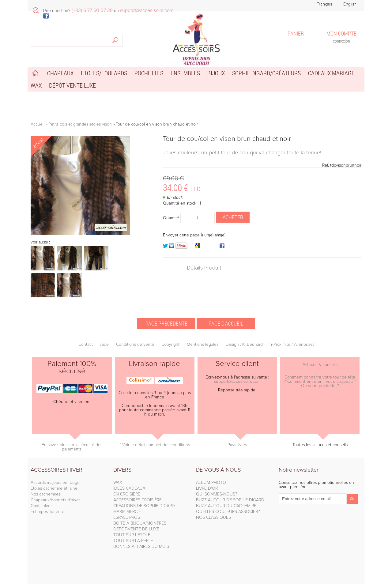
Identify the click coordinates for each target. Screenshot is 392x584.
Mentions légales (203, 345)
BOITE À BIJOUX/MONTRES (140, 523)
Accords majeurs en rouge (55, 483)
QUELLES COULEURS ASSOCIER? (228, 512)
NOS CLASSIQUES (213, 518)
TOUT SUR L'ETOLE (132, 535)
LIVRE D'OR (207, 488)
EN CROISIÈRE (127, 494)
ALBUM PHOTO (211, 483)
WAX (118, 483)
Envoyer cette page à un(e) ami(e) (194, 235)
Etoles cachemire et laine (54, 488)
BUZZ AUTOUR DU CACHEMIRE (226, 506)
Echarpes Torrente (47, 512)
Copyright (170, 345)
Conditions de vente (135, 345)
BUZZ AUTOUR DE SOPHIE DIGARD (230, 500)
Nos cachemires (45, 494)
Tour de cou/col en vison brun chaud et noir (227, 139)
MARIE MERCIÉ (127, 512)
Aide (104, 345)
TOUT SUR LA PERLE (133, 541)
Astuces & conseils (320, 365)
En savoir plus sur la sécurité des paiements (72, 447)
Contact (86, 345)
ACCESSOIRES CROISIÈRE (138, 500)
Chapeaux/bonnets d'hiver (55, 500)
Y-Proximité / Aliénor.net (292, 345)
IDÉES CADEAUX (129, 488)
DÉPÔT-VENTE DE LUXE (136, 529)
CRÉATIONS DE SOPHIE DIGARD (144, 506)
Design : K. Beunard (244, 345)
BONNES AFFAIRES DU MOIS (141, 547)
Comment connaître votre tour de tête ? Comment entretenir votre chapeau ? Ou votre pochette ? (320, 382)
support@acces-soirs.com (237, 382)
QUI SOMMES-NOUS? (217, 494)
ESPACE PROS (127, 518)
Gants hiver (41, 506)
